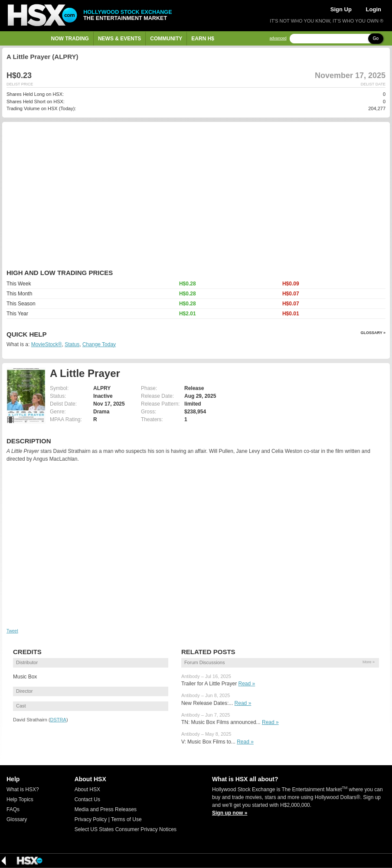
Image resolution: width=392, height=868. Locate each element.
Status (72, 344)
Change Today (99, 344)
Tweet (12, 631)
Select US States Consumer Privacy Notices (126, 829)
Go (376, 38)
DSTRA (58, 720)
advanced (278, 38)
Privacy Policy (91, 819)
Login (374, 9)
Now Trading (70, 39)
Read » (247, 684)
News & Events (119, 39)
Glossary (17, 819)
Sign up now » (230, 813)
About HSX (87, 789)
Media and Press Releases (106, 809)
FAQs (13, 809)
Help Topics (20, 799)
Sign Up (341, 9)
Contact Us (87, 799)
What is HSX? (23, 789)
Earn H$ (203, 39)
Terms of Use (126, 819)
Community (166, 39)
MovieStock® (47, 344)
